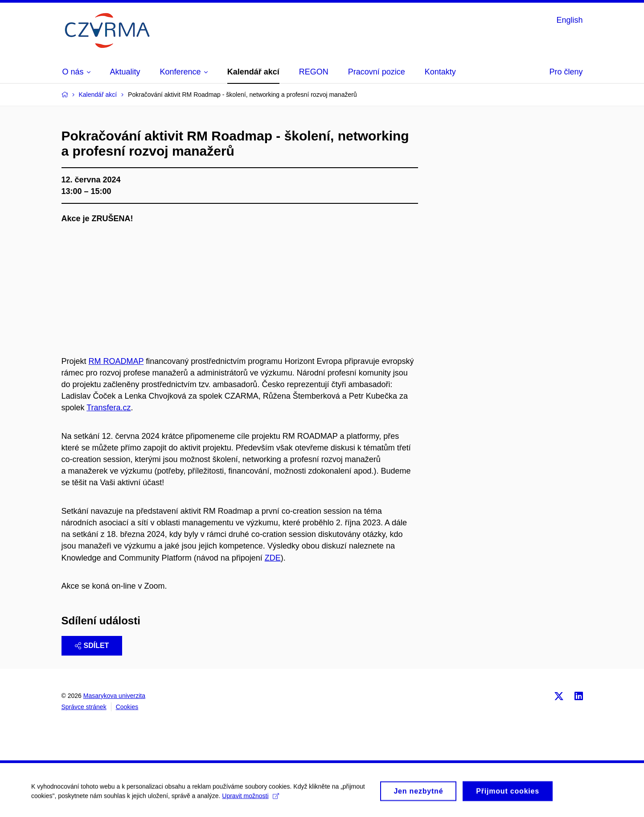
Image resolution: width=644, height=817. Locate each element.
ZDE (273, 558)
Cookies (127, 707)
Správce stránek (84, 707)
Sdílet (92, 646)
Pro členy (566, 72)
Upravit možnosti (250, 798)
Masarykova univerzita (114, 696)
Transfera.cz (109, 408)
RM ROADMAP (116, 361)
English (569, 20)
